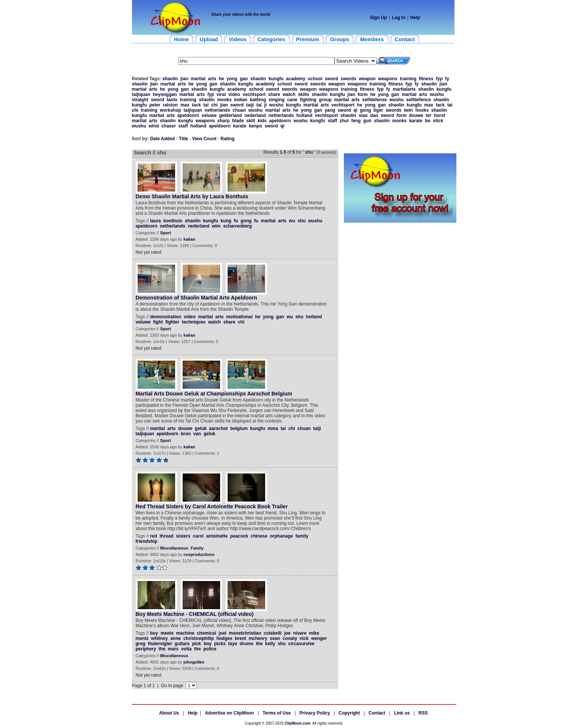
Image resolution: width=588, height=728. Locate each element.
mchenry (258, 638)
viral (221, 94)
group (325, 100)
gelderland (230, 115)
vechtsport (254, 94)
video (234, 94)
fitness (426, 79)
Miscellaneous (174, 548)
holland (304, 115)
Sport (166, 233)
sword (331, 79)
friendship (147, 541)
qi (355, 110)
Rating (227, 139)
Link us (402, 713)
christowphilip (199, 638)
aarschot (219, 428)
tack (196, 105)
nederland (255, 115)
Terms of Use (277, 713)
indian (241, 100)
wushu (437, 94)
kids (262, 121)
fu (236, 221)
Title (183, 139)
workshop (170, 110)
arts (212, 79)
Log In (399, 18)
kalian (189, 239)
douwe (416, 115)
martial (198, 79)
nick (304, 638)
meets (167, 633)
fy (447, 79)
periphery (146, 649)
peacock (239, 536)
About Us (169, 713)
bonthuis (173, 221)
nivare (300, 633)
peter (155, 105)
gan (244, 79)
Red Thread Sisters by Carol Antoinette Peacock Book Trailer (212, 506)
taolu (172, 100)
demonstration (166, 317)
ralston (170, 105)
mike (314, 633)
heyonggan (165, 94)
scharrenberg (238, 226)
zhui (344, 121)
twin (408, 110)
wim (216, 226)
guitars (182, 644)
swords (348, 79)
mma (273, 428)
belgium (239, 428)
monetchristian (245, 633)
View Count (204, 139)
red (154, 536)
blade (238, 121)
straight (140, 100)
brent (240, 638)
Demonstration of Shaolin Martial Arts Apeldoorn (196, 298)
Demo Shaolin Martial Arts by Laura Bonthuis (192, 196)
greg (141, 644)
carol (198, 536)
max (185, 105)
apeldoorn (188, 115)
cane (292, 100)
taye (232, 644)
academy (296, 79)
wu (292, 221)
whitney (160, 638)
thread (167, 536)
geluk (201, 428)
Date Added (162, 139)
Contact (377, 713)
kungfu (276, 79)
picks (220, 644)
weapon (367, 79)
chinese (259, 536)
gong (365, 110)
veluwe (209, 115)
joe (287, 633)
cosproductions (199, 554)
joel (223, 633)
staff (332, 121)
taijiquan (141, 94)
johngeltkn (194, 662)
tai (206, 105)
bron (186, 434)
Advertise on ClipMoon (229, 713)
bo (428, 121)
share (274, 94)
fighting (308, 100)
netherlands (217, 110)
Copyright (349, 713)
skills (303, 94)
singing (277, 100)
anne (175, 638)
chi (214, 105)
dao (374, 115)
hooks (422, 110)
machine (185, 633)
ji (265, 105)
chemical (206, 633)
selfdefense (375, 100)
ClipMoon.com (298, 723)
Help (415, 18)
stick (438, 121)
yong (232, 79)
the (259, 644)
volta (186, 649)
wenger (319, 638)
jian (184, 79)
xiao (363, 115)
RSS (423, 713)
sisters (183, 536)
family (302, 536)
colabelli (273, 633)
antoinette (217, 536)
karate (416, 121)
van (197, 434)
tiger (378, 110)
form (363, 94)
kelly (270, 644)
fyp (439, 79)
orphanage (281, 536)
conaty (290, 638)
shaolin (170, 79)
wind (154, 126)
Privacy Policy (315, 713)
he (221, 79)
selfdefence (418, 100)
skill (251, 121)
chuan (239, 110)
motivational (239, 317)
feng (356, 121)
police (210, 649)
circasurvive (301, 644)
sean (275, 638)
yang (330, 110)
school (315, 79)
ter (428, 115)
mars (173, 649)
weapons (388, 79)
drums (247, 644)
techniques (194, 322)
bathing (258, 100)
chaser (169, 126)
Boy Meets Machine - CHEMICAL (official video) (195, 614)
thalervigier (160, 644)
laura (155, 221)
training (408, 79)
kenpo (256, 126)
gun (367, 121)
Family (197, 548)
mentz (142, 638)
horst (439, 115)
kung (226, 221)
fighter (172, 322)
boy (154, 633)
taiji (250, 105)
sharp (224, 121)
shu (302, 221)
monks (224, 100)
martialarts (404, 89)
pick (196, 644)
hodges (224, 638)
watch (289, 94)
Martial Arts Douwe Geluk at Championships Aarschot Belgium (214, 394)
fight (158, 322)
